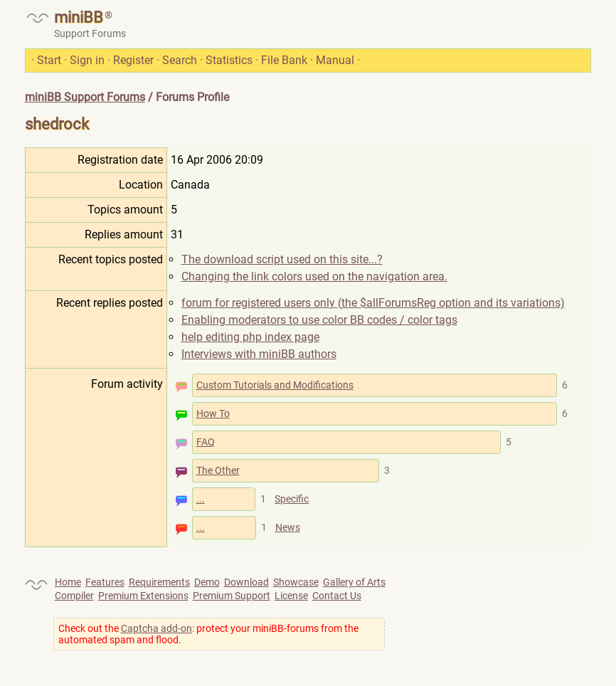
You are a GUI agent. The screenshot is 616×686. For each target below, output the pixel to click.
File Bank (284, 60)
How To (213, 413)
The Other (218, 470)
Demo (207, 582)
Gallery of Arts (354, 582)
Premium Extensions (143, 596)
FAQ (206, 442)
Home (68, 582)
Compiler (74, 596)
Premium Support (232, 596)
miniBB (79, 17)
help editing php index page (250, 337)
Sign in (87, 60)
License (291, 596)
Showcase (296, 582)
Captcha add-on (156, 628)
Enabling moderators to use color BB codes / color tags (319, 320)
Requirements (159, 582)
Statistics (229, 60)
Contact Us (337, 596)
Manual (335, 60)
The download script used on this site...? (282, 259)
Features (105, 582)
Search (180, 60)
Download (246, 582)
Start (49, 60)
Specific (292, 499)
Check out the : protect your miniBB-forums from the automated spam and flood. (208, 634)
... (201, 499)
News (288, 527)
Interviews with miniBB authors (259, 354)
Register (133, 60)
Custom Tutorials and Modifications (275, 385)
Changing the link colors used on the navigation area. (314, 276)
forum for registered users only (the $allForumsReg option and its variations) (373, 303)
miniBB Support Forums (85, 97)
